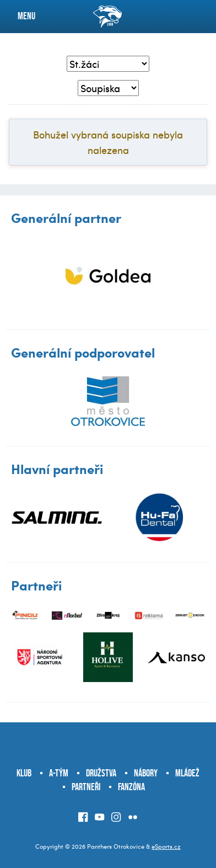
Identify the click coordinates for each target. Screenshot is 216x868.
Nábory (146, 773)
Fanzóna (131, 787)
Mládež (187, 773)
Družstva (101, 773)
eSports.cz (166, 846)
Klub (24, 773)
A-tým (59, 773)
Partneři (86, 787)
